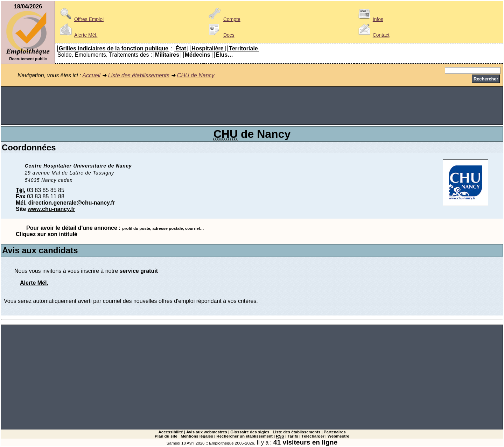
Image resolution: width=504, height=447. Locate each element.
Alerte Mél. (34, 283)
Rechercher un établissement (244, 436)
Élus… (224, 55)
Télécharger (313, 436)
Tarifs (293, 436)
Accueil (91, 75)
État (181, 48)
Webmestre (338, 436)
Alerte (77, 35)
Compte (223, 19)
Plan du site (166, 436)
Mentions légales (197, 436)
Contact (373, 35)
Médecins (198, 55)
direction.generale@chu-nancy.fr (72, 203)
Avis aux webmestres (207, 432)
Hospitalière (208, 48)
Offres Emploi (80, 19)
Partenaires (335, 432)
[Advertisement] (252, 106)
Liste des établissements (139, 75)
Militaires (167, 55)
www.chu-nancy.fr (51, 209)
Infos (370, 19)
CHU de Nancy (196, 75)
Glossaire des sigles (250, 432)
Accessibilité (170, 432)
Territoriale (243, 48)
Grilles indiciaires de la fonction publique (114, 48)
